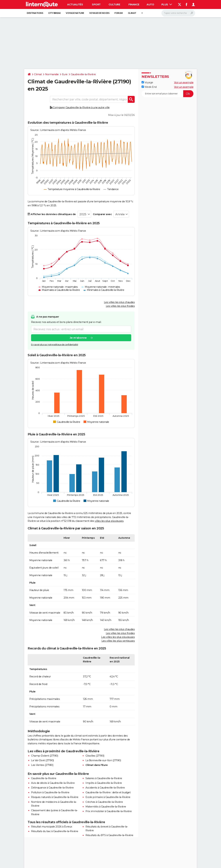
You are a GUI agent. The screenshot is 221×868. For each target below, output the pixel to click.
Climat (132, 13)
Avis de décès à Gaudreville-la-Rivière (53, 783)
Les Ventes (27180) (42, 765)
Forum (119, 13)
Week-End (149, 87)
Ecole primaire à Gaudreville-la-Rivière (108, 797)
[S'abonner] (167, 94)
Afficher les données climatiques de (52, 214)
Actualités (75, 4)
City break (54, 13)
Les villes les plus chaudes (119, 302)
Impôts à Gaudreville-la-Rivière (104, 783)
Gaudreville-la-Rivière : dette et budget (108, 792)
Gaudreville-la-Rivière (83, 74)
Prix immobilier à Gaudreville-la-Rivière (109, 811)
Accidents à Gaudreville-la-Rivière (105, 788)
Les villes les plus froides (120, 306)
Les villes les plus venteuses (118, 641)
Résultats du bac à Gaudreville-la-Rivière (55, 831)
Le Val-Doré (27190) (42, 760)
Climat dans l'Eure (97, 765)
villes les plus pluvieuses (109, 521)
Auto (150, 4)
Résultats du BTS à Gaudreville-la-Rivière (109, 835)
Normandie (52, 74)
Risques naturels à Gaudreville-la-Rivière (55, 797)
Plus (167, 4)
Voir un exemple (184, 82)
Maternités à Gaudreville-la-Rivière (106, 807)
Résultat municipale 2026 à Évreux (52, 827)
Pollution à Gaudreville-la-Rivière (50, 792)
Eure (65, 74)
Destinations (35, 13)
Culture (114, 4)
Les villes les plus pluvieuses (118, 637)
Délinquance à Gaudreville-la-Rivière (52, 788)
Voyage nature (75, 13)
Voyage (147, 82)
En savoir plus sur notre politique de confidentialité (55, 345)
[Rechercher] (178, 13)
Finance (134, 4)
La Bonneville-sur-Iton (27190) (103, 760)
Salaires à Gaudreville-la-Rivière (104, 778)
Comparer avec (102, 214)
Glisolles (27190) (95, 756)
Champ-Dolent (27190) (45, 756)
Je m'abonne (78, 338)
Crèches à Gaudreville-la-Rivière (104, 802)
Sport (96, 4)
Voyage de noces (99, 13)
